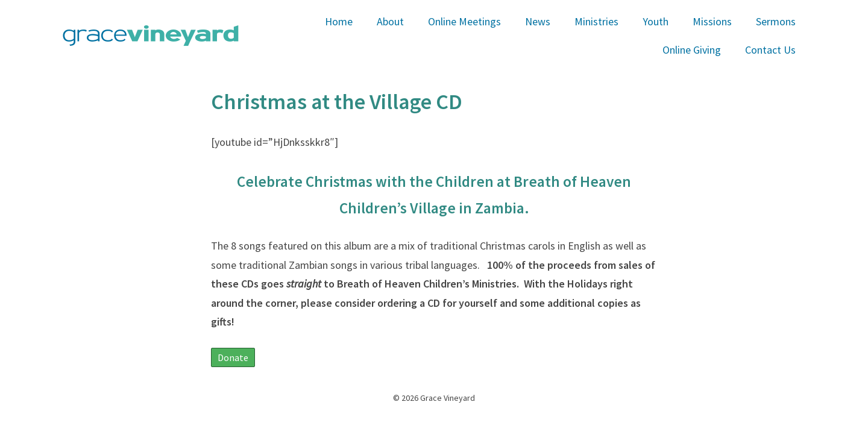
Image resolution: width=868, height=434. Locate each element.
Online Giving (692, 50)
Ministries (596, 21)
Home (339, 21)
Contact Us (770, 50)
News (538, 21)
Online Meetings (464, 21)
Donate (233, 357)
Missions (712, 21)
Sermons (776, 21)
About (390, 21)
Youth (656, 21)
